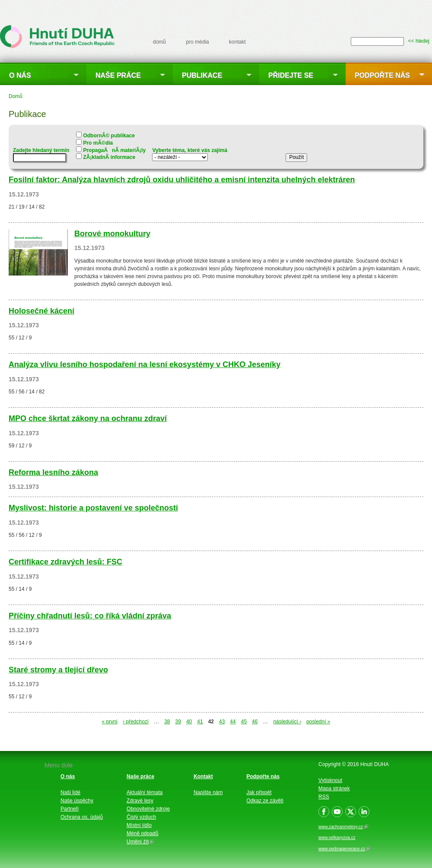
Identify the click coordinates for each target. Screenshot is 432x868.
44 (233, 722)
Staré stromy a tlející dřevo (58, 670)
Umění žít (140, 842)
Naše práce (118, 75)
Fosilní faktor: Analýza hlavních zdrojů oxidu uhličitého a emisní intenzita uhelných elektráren (182, 180)
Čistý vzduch (141, 817)
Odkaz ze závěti (265, 801)
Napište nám (208, 792)
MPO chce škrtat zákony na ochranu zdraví (88, 418)
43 (222, 722)
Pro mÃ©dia (98, 143)
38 (167, 722)
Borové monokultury (112, 234)
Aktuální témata (145, 792)
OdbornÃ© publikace (109, 136)
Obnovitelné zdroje (148, 809)
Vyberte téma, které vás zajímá (190, 150)
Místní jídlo (139, 825)
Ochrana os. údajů (82, 817)
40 (189, 722)
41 (200, 722)
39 (178, 722)
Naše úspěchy (77, 801)
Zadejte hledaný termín (41, 150)
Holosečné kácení (41, 311)
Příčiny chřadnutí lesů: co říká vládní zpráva (90, 616)
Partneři (70, 809)
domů (159, 42)
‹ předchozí (136, 722)
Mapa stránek (334, 789)
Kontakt (203, 776)
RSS (324, 797)
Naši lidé (70, 792)
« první (110, 722)
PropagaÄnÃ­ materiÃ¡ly (114, 150)
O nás (20, 75)
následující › (287, 722)
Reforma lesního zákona (53, 472)
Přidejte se (291, 75)
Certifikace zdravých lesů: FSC (65, 562)
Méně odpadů (142, 833)
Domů (16, 96)
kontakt (237, 42)
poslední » (318, 722)
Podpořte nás (382, 75)
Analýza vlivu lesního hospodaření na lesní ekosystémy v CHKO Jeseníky (145, 364)
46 (255, 722)
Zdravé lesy (140, 801)
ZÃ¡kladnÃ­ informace (109, 157)
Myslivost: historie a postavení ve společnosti (93, 508)
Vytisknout (330, 780)
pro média (197, 42)
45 (244, 722)
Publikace (202, 75)
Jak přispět (259, 792)
